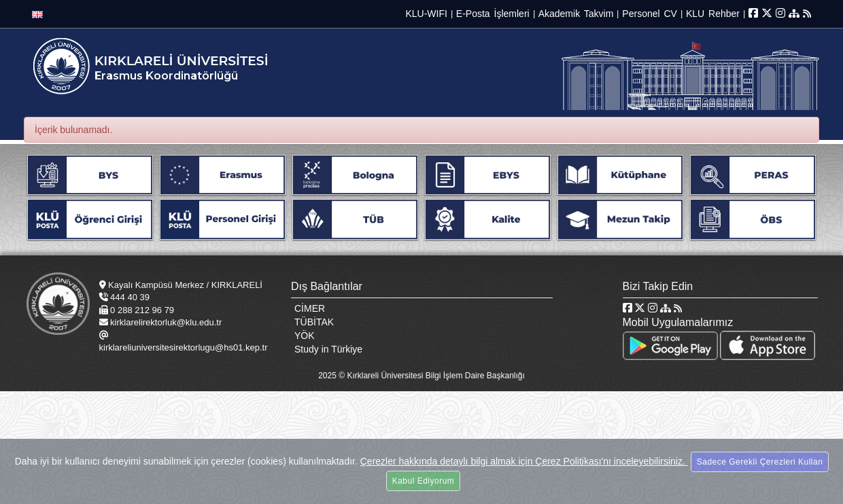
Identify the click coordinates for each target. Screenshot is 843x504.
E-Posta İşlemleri (493, 14)
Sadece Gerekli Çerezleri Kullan (760, 462)
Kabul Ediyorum (424, 481)
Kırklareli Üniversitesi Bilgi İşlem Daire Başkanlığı (435, 376)
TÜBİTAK (314, 322)
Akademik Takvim (576, 14)
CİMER (310, 308)
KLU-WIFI (426, 14)
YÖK (305, 336)
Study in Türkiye (328, 349)
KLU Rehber (713, 14)
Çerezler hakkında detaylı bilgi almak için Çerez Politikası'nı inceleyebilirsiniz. (524, 461)
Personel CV (650, 14)
